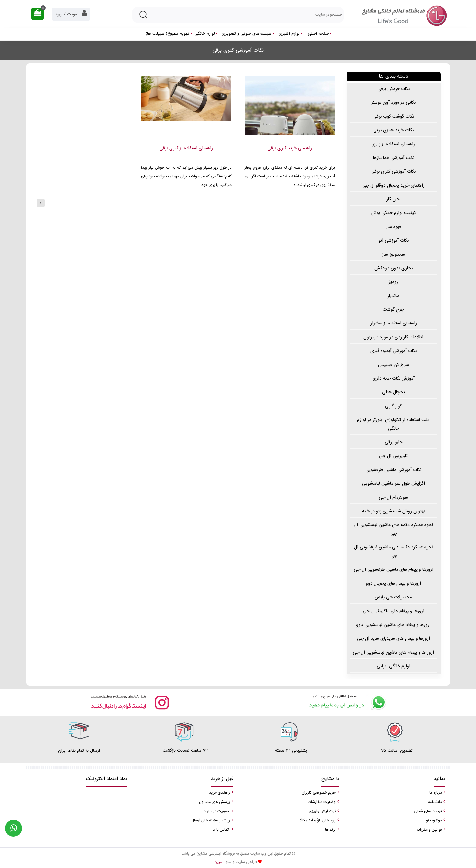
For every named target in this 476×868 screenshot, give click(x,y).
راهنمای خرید (219, 793)
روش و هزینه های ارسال (211, 820)
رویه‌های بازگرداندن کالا (318, 820)
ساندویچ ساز (394, 255)
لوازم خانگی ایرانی (394, 666)
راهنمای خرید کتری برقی (290, 148)
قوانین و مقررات (429, 830)
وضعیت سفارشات (322, 802)
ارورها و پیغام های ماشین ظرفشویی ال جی (394, 570)
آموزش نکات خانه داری (394, 379)
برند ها (330, 830)
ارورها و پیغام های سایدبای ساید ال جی (394, 639)
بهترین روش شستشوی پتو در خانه (394, 511)
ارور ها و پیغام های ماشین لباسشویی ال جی (393, 653)
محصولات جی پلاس (393, 597)
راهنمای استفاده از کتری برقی (186, 148)
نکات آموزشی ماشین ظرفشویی (393, 470)
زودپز (393, 282)
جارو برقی (394, 442)
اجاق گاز (394, 199)
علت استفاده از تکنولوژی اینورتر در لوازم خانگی (393, 424)
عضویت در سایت (216, 811)
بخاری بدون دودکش (394, 268)
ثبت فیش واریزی (322, 811)
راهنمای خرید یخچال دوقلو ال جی (394, 186)
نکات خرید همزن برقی (393, 130)
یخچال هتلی (394, 392)
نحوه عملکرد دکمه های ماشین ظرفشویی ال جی (394, 552)
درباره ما (436, 793)
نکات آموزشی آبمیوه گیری (393, 351)
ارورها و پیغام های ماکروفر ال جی (394, 611)
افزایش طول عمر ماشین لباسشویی (394, 484)
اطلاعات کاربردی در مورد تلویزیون (393, 337)
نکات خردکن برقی (394, 89)
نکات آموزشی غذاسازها (394, 158)
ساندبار (393, 296)
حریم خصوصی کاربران (319, 793)
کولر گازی (393, 406)
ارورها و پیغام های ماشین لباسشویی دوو (393, 625)
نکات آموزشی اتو (394, 241)
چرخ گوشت (393, 310)
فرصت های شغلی (428, 811)
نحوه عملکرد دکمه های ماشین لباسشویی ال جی (393, 529)
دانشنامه (435, 802)
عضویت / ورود (71, 14)
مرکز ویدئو (434, 820)
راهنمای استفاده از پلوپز (394, 144)
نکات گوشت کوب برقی (394, 117)
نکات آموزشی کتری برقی (393, 172)
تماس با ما (221, 830)
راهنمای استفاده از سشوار (394, 323)
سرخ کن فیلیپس (394, 365)
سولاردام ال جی (393, 498)
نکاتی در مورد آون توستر (393, 103)
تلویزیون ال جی (393, 456)
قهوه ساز (394, 227)
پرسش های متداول (215, 802)
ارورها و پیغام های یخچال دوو (393, 584)
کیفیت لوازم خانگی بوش (394, 213)
